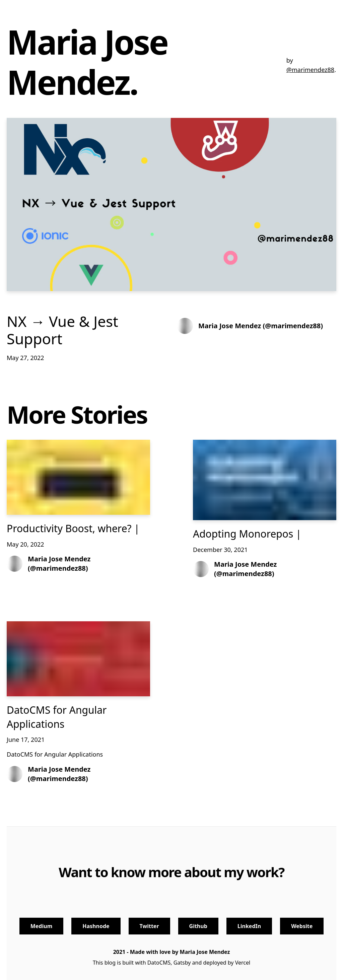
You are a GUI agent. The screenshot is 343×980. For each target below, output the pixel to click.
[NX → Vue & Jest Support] (171, 204)
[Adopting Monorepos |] (265, 480)
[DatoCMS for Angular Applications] (78, 659)
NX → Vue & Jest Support (62, 330)
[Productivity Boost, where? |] (78, 477)
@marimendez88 (310, 70)
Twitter (149, 926)
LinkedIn (249, 926)
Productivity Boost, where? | (73, 528)
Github (198, 926)
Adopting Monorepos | (247, 534)
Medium (42, 926)
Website (302, 926)
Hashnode (96, 926)
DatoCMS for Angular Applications (57, 717)
